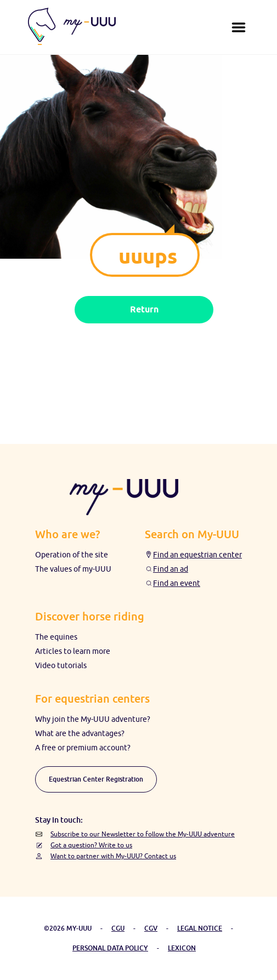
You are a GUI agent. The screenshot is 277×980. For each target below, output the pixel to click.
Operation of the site (72, 555)
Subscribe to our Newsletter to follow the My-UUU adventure (143, 834)
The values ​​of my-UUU (73, 569)
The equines (56, 637)
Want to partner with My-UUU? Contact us (113, 856)
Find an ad (171, 569)
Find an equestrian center (197, 555)
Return (144, 309)
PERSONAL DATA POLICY (110, 948)
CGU (118, 928)
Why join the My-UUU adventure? (93, 719)
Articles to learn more (73, 651)
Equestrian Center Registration (96, 779)
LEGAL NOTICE (200, 928)
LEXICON (182, 948)
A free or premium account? (83, 748)
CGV (151, 928)
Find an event (177, 583)
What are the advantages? (80, 733)
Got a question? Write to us (91, 845)
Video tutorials (61, 665)
